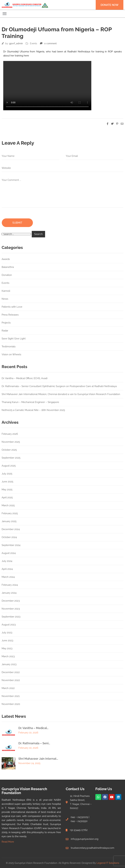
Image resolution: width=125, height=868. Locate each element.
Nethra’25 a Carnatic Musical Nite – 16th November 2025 (33, 410)
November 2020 (11, 704)
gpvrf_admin (16, 43)
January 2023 (9, 664)
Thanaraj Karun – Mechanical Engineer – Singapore (30, 402)
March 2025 (8, 505)
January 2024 (9, 593)
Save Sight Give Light (14, 339)
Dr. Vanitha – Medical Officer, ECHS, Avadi (24, 378)
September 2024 (11, 545)
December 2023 (11, 601)
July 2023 (7, 633)
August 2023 (9, 625)
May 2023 (7, 648)
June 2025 (7, 482)
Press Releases (10, 315)
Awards (6, 259)
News (5, 299)
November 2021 (11, 696)
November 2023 (11, 609)
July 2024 (7, 561)
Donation (7, 275)
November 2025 (11, 442)
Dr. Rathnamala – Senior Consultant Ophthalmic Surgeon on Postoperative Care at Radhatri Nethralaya (59, 386)
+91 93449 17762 (79, 830)
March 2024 (8, 577)
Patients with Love (12, 307)
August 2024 (9, 553)
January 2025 (9, 521)
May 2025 (7, 490)
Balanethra (8, 267)
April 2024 (7, 569)
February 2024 (10, 585)
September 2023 (11, 617)
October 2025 (9, 450)
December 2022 (11, 672)
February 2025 (10, 513)
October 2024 (9, 537)
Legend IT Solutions (108, 863)
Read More (8, 842)
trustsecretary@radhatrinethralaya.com (93, 848)
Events (34, 43)
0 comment (50, 43)
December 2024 (11, 529)
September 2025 (11, 458)
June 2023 (7, 641)
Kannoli (6, 291)
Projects (6, 323)
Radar (5, 331)
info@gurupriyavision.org (85, 839)
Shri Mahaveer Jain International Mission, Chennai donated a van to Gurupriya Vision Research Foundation (61, 394)
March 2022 (8, 688)
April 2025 (7, 497)
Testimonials (9, 347)
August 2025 (9, 466)
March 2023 (8, 656)
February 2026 (10, 434)
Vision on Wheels (11, 354)
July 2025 (7, 474)
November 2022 (11, 680)
